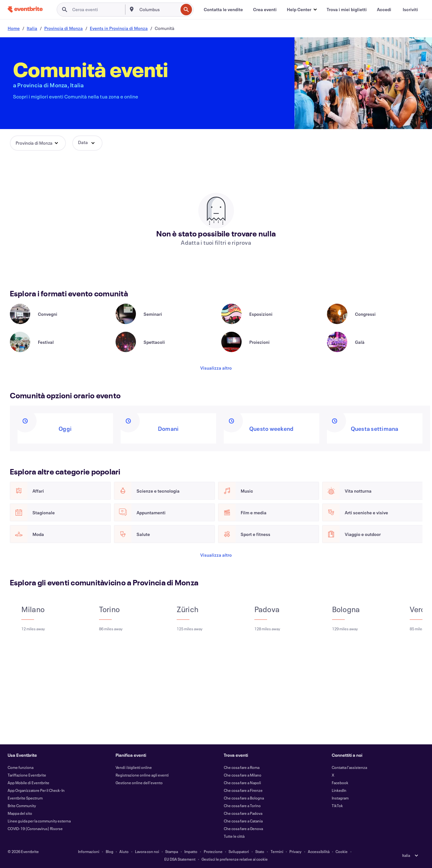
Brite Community (22, 806)
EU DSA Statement (180, 859)
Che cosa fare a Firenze (243, 790)
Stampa (172, 851)
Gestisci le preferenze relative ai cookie (235, 859)
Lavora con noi (147, 851)
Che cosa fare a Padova (243, 813)
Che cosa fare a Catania (243, 821)
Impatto (191, 851)
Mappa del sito (20, 813)
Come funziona (21, 767)
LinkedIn (339, 790)
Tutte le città (234, 836)
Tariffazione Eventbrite (27, 775)
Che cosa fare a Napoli (242, 783)
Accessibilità (319, 851)
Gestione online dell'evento (139, 783)
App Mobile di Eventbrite (28, 783)
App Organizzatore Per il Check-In (36, 790)
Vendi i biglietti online (134, 767)
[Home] (25, 9)
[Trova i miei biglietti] (347, 10)
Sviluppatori (239, 851)
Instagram (340, 798)
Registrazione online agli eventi (142, 775)
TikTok (337, 806)
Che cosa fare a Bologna (244, 798)
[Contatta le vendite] (223, 10)
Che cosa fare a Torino (242, 806)
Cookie (342, 851)
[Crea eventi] (265, 10)
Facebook (340, 783)
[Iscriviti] (410, 10)
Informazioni (89, 851)
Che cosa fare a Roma (242, 767)
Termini (277, 851)
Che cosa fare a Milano (243, 775)
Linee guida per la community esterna (39, 821)
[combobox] (158, 10)
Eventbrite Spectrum (25, 798)
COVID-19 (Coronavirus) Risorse (35, 828)
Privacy (295, 851)
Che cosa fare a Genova (243, 828)
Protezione (213, 851)
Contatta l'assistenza (349, 767)
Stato (260, 851)
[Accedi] (384, 10)
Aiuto (124, 851)
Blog (110, 851)
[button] (302, 10)
